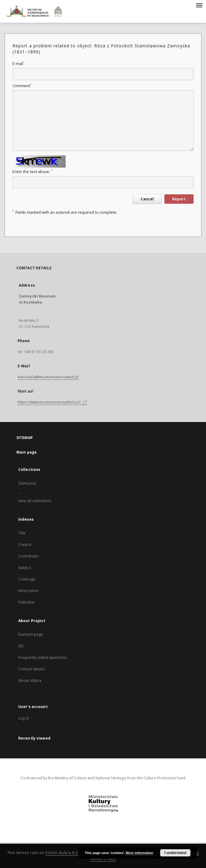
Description (28, 591)
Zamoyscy (27, 483)
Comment (22, 86)
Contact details (31, 669)
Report (179, 199)
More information (139, 853)
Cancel (147, 199)
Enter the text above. (33, 172)
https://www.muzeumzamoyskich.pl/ (52, 402)
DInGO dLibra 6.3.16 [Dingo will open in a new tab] (64, 853)
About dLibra (30, 681)
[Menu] (199, 5)
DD (21, 646)
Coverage (27, 579)
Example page (31, 634)
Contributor (29, 556)
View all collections (35, 501)
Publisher (26, 602)
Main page (27, 452)
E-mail (19, 64)
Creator (25, 545)
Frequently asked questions (42, 657)
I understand (175, 853)
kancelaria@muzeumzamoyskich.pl (48, 377)
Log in (24, 718)
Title (22, 533)
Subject (25, 568)
